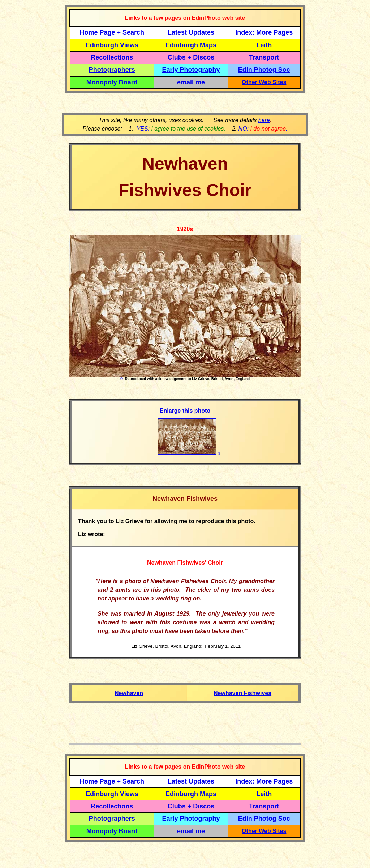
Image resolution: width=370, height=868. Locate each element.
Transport (264, 57)
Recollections (112, 57)
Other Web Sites (264, 82)
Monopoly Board (112, 82)
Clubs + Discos (191, 57)
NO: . (263, 129)
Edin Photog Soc (264, 70)
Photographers (112, 70)
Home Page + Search (112, 32)
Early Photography (191, 70)
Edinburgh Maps (191, 45)
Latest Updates (191, 32)
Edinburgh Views (112, 45)
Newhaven (129, 693)
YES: (180, 129)
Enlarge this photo (185, 411)
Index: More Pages (264, 32)
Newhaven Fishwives (242, 693)
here (264, 120)
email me (191, 82)
